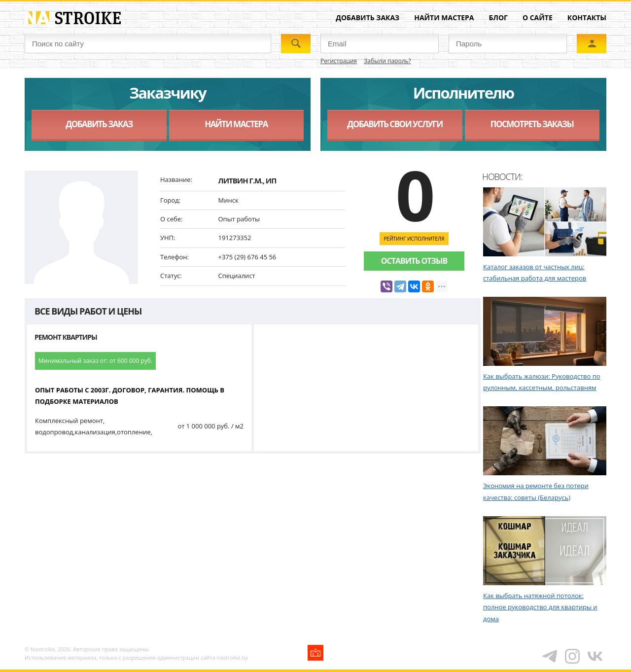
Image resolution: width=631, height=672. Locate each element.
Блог (498, 18)
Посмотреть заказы (532, 124)
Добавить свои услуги (395, 124)
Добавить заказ (368, 18)
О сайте (538, 18)
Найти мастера (444, 18)
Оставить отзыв (414, 261)
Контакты (587, 18)
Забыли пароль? (387, 61)
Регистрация (339, 61)
